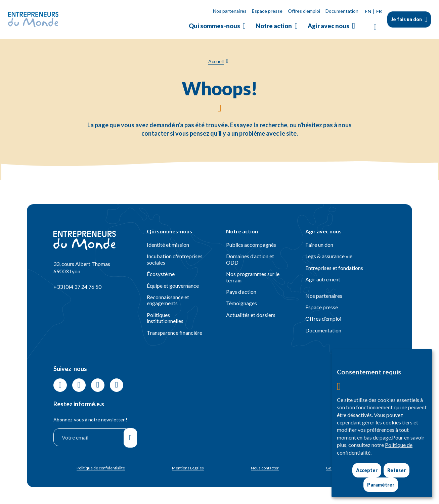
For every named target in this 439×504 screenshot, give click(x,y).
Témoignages (242, 303)
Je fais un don (406, 19)
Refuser (397, 470)
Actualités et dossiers (251, 315)
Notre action (274, 26)
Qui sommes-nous (214, 26)
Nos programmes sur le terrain (253, 277)
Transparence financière (174, 333)
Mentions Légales (188, 468)
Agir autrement (323, 279)
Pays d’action (241, 292)
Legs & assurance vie (329, 256)
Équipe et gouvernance (173, 286)
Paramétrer (381, 485)
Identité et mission (168, 245)
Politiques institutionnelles (165, 318)
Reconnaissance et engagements (168, 300)
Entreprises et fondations (334, 268)
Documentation (342, 11)
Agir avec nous (328, 26)
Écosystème (161, 274)
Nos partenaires (230, 11)
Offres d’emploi (304, 11)
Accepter (367, 470)
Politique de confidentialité (101, 468)
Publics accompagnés (251, 245)
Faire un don (319, 245)
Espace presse (267, 11)
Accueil (216, 61)
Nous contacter (265, 468)
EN (368, 11)
